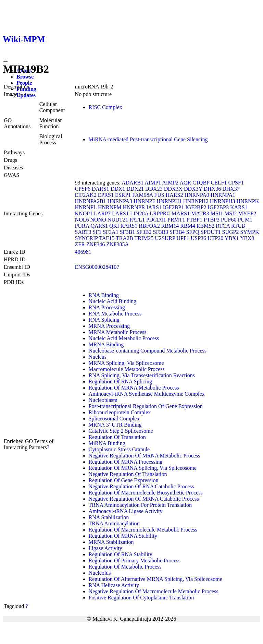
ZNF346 (96, 244)
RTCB (238, 226)
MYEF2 (247, 213)
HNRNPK (248, 201)
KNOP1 (84, 213)
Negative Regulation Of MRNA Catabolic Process (144, 499)
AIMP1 (153, 183)
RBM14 (170, 226)
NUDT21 (118, 220)
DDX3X (173, 189)
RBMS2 (205, 226)
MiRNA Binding (107, 443)
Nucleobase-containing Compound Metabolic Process (148, 351)
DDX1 (118, 189)
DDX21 (135, 189)
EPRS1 (106, 195)
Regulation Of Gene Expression (124, 480)
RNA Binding (104, 295)
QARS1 (99, 226)
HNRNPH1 (169, 201)
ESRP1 (123, 195)
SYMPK (249, 232)
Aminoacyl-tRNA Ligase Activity (126, 511)
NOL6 (82, 220)
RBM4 (188, 226)
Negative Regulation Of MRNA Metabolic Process (145, 456)
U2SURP (165, 238)
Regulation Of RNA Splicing (120, 381)
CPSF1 (236, 183)
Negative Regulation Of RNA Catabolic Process (141, 486)
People (24, 83)
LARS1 (120, 213)
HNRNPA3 (120, 201)
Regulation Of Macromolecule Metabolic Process (143, 530)
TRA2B (124, 238)
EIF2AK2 (86, 195)
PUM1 (245, 220)
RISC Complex (105, 107)
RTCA (223, 226)
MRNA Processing (109, 326)
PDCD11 (156, 220)
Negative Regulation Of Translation (128, 474)
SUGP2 (230, 232)
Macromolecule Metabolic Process (127, 369)
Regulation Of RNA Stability (121, 554)
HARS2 (174, 195)
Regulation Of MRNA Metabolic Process (134, 388)
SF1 (97, 232)
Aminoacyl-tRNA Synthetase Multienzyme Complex (147, 394)
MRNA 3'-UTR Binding (115, 425)
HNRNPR (134, 207)
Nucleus (98, 357)
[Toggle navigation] (5, 61)
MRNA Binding (106, 344)
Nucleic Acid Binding (113, 301)
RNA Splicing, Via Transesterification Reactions (142, 375)
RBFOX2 (149, 226)
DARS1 (101, 189)
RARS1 (129, 226)
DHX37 (231, 189)
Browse (25, 77)
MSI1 (217, 213)
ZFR (80, 244)
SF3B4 (177, 232)
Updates (26, 95)
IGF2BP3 (218, 207)
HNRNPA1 (223, 195)
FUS (159, 195)
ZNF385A (117, 244)
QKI (114, 226)
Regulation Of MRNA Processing (126, 462)
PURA (82, 226)
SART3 (83, 232)
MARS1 (181, 213)
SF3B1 (127, 232)
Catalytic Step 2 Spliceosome (121, 431)
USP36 (198, 238)
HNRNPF (144, 201)
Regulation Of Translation (117, 437)
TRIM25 (144, 238)
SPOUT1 (211, 232)
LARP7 (102, 213)
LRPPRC (160, 213)
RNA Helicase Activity (114, 585)
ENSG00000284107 (97, 267)
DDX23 (154, 189)
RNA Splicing (104, 320)
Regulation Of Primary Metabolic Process (135, 560)
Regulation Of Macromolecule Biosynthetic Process (146, 493)
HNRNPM (110, 207)
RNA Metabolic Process (115, 314)
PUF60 (229, 220)
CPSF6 (83, 189)
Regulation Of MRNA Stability (123, 536)
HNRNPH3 (223, 201)
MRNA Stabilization (111, 542)
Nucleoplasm (103, 400)
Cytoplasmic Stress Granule (119, 449)
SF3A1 (110, 232)
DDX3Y (193, 189)
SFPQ (193, 232)
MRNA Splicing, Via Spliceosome (126, 363)
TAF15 (107, 238)
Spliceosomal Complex (114, 419)
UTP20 (215, 238)
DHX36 (212, 189)
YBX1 (232, 238)
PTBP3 (212, 220)
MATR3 (200, 213)
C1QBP (201, 183)
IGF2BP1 (173, 207)
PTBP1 (195, 220)
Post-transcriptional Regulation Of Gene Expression (146, 406)
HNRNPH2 (196, 201)
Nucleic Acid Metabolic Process (124, 338)
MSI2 (230, 213)
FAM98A (142, 195)
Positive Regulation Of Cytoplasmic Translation (141, 598)
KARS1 (239, 207)
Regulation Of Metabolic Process (125, 567)
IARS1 (154, 207)
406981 (83, 252)
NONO (98, 220)
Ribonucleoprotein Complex (120, 412)
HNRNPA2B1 (91, 201)
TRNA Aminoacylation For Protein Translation (140, 505)
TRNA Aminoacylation (114, 523)
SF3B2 (144, 232)
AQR (185, 183)
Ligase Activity (105, 548)
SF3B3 (161, 232)
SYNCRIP (86, 238)
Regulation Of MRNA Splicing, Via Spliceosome (143, 468)
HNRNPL (86, 207)
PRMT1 (176, 220)
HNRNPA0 (197, 195)
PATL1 (137, 220)
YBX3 (247, 238)
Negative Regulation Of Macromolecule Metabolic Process (154, 591)
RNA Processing (107, 307)
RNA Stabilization (109, 517)
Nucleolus (100, 573)
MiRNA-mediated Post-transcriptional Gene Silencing (148, 139)
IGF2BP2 (196, 207)
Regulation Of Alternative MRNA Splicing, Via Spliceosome (155, 579)
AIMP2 (170, 183)
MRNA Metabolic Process (118, 332)
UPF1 (183, 238)
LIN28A (139, 213)
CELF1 (219, 183)
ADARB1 (133, 183)
